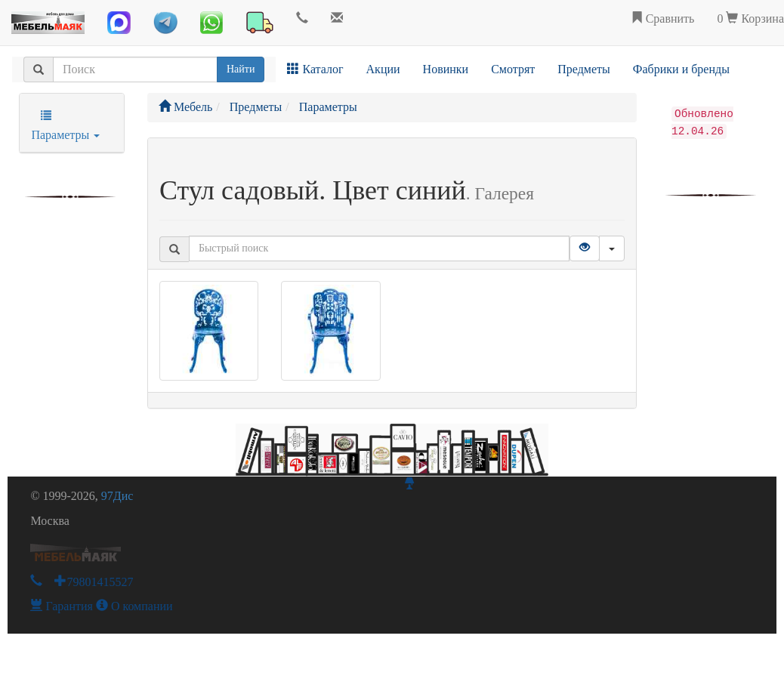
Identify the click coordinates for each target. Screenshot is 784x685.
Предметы (584, 69)
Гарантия (62, 606)
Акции (383, 69)
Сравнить (663, 19)
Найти (241, 69)
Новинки (446, 69)
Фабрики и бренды (681, 69)
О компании (134, 606)
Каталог (315, 69)
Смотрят (513, 69)
